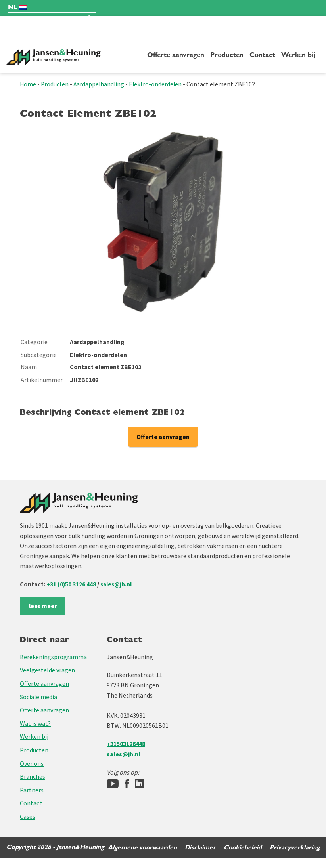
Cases (28, 816)
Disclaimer (199, 858)
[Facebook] (127, 784)
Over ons (32, 763)
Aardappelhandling (101, 84)
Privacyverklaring (294, 858)
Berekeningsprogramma (53, 657)
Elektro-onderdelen (158, 84)
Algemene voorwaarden (140, 858)
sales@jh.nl (118, 584)
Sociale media (38, 697)
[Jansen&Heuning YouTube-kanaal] (113, 784)
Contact (262, 55)
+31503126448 (126, 744)
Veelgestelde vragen (47, 670)
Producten (227, 55)
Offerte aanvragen (176, 55)
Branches (33, 777)
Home (28, 84)
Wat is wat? (35, 723)
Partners (32, 790)
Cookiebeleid (242, 858)
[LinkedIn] (139, 784)
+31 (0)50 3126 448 (72, 584)
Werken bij (298, 55)
